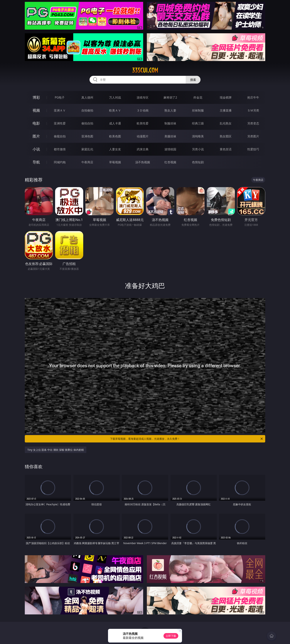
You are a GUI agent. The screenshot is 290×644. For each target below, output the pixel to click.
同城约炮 (60, 162)
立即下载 (171, 636)
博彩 (36, 97)
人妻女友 (115, 149)
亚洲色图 (87, 136)
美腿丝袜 (170, 136)
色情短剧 (198, 162)
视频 (36, 110)
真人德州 (87, 97)
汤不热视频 (143, 162)
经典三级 (198, 123)
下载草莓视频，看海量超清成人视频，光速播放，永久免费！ (187, 439)
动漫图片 (143, 136)
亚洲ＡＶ (60, 110)
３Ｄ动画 (143, 110)
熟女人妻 (170, 110)
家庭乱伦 (87, 149)
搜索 (193, 80)
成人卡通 (115, 123)
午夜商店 (87, 162)
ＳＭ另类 (253, 110)
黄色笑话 (226, 149)
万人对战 (115, 97)
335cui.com (145, 70)
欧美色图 (115, 136)
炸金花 (198, 97)
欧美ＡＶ (115, 110)
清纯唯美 (198, 136)
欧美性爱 (143, 123)
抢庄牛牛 (253, 97)
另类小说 (198, 149)
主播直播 (226, 110)
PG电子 (60, 97)
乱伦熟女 (226, 123)
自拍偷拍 (87, 110)
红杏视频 (170, 162)
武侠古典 (143, 149)
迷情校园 (170, 149)
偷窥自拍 (60, 136)
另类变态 (253, 123)
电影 (36, 123)
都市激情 (60, 149)
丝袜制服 (198, 110)
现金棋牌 (226, 97)
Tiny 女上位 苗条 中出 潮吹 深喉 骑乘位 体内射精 (56, 450)
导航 (36, 162)
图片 (36, 136)
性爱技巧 (253, 149)
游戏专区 (143, 97)
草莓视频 (115, 162)
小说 (36, 149)
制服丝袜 (170, 123)
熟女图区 (226, 136)
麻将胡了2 (170, 97)
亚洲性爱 (60, 123)
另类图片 (253, 136)
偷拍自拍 (87, 123)
